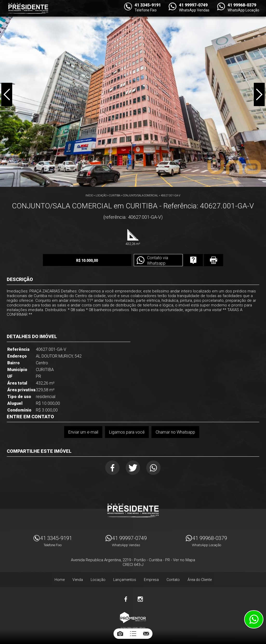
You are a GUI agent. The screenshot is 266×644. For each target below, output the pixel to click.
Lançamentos (125, 580)
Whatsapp (153, 468)
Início (89, 196)
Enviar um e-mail (83, 432)
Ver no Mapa (184, 560)
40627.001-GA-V (171, 196)
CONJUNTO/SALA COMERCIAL (141, 196)
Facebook (112, 468)
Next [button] (259, 94)
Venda (78, 580)
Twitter (133, 468)
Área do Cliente (200, 580)
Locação (101, 196)
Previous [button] (7, 94)
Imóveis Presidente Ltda (133, 510)
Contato (173, 580)
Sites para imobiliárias (133, 628)
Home (60, 580)
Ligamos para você (127, 432)
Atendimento (254, 619)
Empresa (151, 580)
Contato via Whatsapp (158, 261)
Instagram (140, 599)
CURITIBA (115, 196)
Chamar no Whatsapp (175, 432)
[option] (133, 93)
